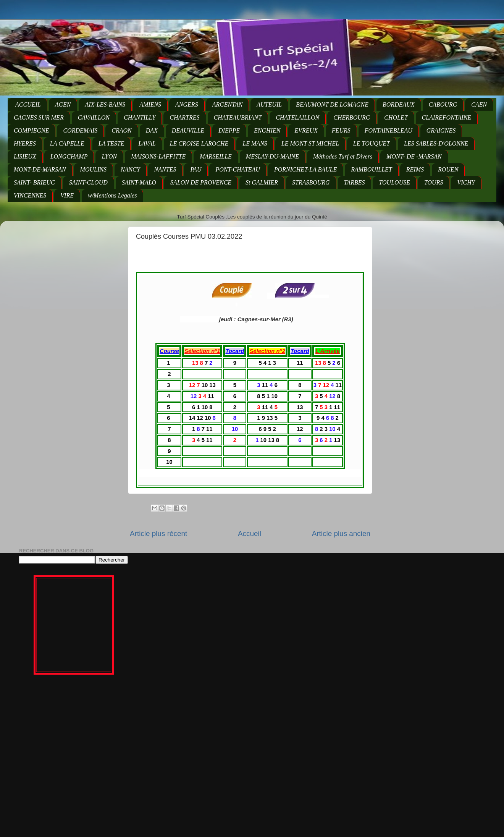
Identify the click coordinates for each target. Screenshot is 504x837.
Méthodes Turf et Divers (343, 156)
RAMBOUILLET (372, 169)
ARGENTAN (228, 104)
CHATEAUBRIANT (238, 117)
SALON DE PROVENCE (201, 182)
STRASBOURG (311, 182)
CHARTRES (184, 117)
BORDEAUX (399, 104)
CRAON (121, 130)
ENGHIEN (267, 130)
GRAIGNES (441, 130)
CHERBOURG (352, 117)
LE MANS (255, 143)
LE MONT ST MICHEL (310, 143)
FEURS (341, 130)
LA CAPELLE (67, 143)
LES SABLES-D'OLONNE (436, 143)
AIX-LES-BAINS (105, 104)
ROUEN (448, 169)
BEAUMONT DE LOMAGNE (332, 104)
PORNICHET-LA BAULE (305, 169)
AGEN (63, 104)
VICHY (466, 182)
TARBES (355, 182)
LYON (109, 156)
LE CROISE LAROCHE (199, 143)
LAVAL (147, 143)
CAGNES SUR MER (39, 117)
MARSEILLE (216, 156)
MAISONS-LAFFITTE (158, 156)
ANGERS (187, 104)
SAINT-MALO (139, 182)
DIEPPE (229, 130)
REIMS (415, 169)
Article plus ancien (341, 533)
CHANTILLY (140, 117)
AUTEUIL (269, 104)
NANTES (165, 169)
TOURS (434, 182)
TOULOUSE (394, 182)
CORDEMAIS (80, 130)
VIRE (67, 195)
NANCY (130, 169)
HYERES (25, 143)
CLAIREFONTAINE (447, 117)
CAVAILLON (94, 117)
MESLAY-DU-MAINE (272, 156)
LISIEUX (25, 156)
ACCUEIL (28, 104)
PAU (196, 169)
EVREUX (306, 130)
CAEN (479, 104)
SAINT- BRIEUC (34, 182)
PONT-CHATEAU (237, 169)
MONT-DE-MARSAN (40, 169)
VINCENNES (30, 195)
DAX (152, 130)
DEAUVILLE (188, 130)
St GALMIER (262, 182)
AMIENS (150, 104)
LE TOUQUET (372, 143)
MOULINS (93, 169)
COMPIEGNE (31, 130)
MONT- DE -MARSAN (414, 156)
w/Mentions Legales (112, 195)
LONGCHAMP (69, 156)
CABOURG (443, 104)
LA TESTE (111, 143)
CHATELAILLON (297, 117)
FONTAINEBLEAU (388, 130)
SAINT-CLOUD (88, 182)
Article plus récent (158, 533)
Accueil (250, 533)
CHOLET (396, 117)
